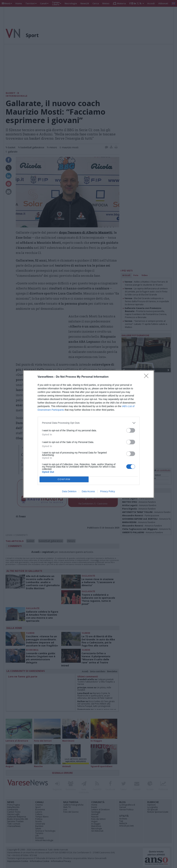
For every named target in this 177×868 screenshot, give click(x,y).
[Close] (147, 377)
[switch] (131, 430)
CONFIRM (64, 479)
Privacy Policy (108, 491)
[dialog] (89, 434)
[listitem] (89, 423)
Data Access (88, 491)
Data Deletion (69, 491)
